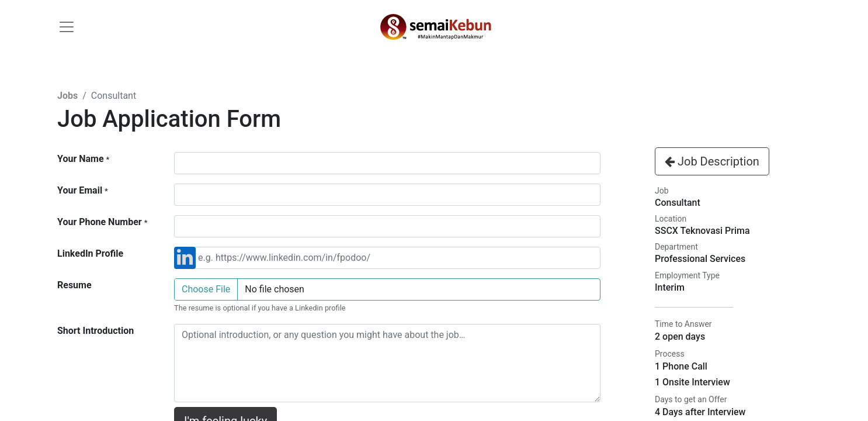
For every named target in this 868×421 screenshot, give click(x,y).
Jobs (67, 96)
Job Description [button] (712, 161)
